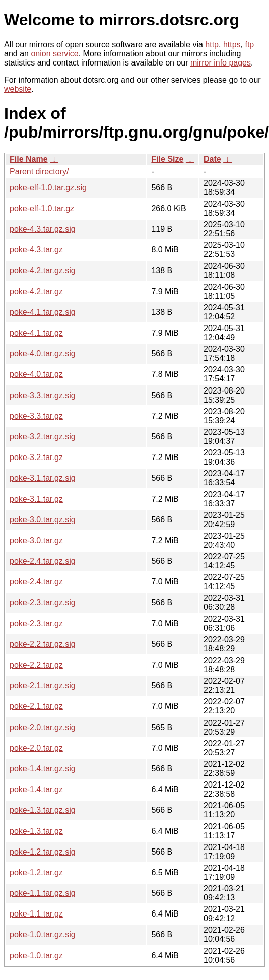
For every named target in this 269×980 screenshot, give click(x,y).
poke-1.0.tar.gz (36, 956)
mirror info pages (221, 63)
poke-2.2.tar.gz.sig (43, 644)
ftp (249, 45)
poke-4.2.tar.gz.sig (43, 270)
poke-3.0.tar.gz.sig (43, 520)
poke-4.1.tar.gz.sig (43, 312)
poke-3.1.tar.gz (36, 499)
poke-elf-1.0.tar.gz (42, 208)
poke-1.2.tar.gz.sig (43, 852)
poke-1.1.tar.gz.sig (43, 893)
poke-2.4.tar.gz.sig (43, 561)
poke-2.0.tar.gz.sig (43, 727)
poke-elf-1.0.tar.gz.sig (48, 188)
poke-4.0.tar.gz (36, 374)
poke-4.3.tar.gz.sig (43, 229)
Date (212, 159)
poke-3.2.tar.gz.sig (43, 437)
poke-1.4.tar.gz (36, 789)
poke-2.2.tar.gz (36, 665)
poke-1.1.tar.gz (36, 914)
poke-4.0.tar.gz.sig (43, 353)
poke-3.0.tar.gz (36, 540)
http (212, 45)
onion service (54, 54)
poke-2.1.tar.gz (36, 706)
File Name (29, 159)
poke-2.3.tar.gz (36, 624)
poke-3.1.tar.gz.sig (43, 478)
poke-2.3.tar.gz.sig (43, 602)
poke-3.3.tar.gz (36, 416)
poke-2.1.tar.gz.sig (43, 685)
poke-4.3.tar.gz (36, 250)
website (18, 89)
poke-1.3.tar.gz (36, 831)
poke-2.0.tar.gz (36, 748)
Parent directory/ (39, 172)
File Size (167, 159)
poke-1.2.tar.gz (36, 872)
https (232, 45)
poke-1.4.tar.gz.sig (43, 769)
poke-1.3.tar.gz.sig (43, 810)
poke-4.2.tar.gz (36, 291)
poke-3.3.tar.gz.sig (43, 395)
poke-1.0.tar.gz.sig (43, 934)
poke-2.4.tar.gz (36, 582)
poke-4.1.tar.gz (36, 333)
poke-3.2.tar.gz (36, 457)
